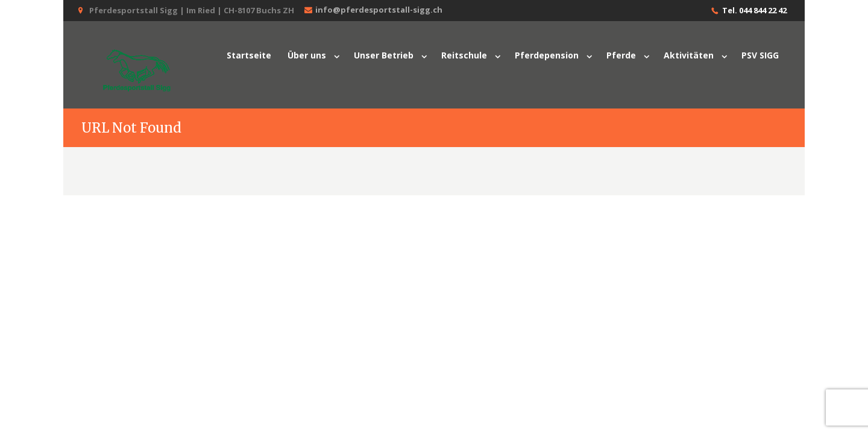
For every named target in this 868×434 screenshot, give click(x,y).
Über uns (307, 55)
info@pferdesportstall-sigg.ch (372, 10)
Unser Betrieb (384, 55)
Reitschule (464, 55)
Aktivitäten (689, 55)
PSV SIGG (760, 55)
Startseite (249, 55)
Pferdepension (547, 55)
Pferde (621, 55)
